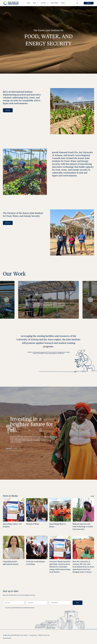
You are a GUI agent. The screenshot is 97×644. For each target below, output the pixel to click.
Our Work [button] (43, 3)
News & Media (54, 3)
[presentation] (7, 300)
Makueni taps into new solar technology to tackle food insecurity (83, 527)
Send (77, 603)
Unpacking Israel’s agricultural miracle (11, 563)
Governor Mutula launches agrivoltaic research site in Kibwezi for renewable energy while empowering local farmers (60, 567)
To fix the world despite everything (35, 563)
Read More (29, 312)
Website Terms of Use (44, 635)
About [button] (34, 3)
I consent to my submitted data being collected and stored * (20, 608)
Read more (8, 223)
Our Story (8, 110)
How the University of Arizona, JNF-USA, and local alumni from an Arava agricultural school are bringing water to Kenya (83, 567)
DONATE (89, 3)
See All (92, 496)
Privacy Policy (33, 635)
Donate (15, 448)
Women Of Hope (33, 524)
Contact (63, 3)
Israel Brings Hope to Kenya (58, 525)
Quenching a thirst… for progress (12, 525)
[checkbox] (3, 608)
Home (29, 3)
